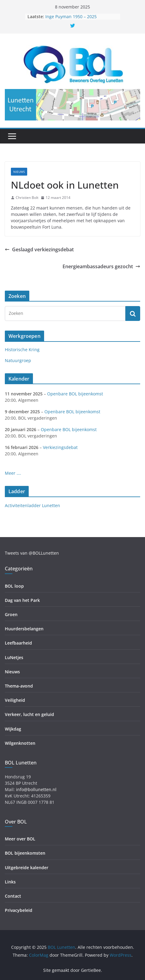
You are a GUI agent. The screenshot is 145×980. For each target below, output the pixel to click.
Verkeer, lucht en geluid (29, 714)
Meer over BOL (20, 839)
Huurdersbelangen (24, 629)
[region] (72, 105)
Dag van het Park (22, 600)
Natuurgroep (18, 360)
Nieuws (19, 172)
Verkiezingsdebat (60, 447)
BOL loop (14, 586)
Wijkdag (13, 729)
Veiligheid (15, 700)
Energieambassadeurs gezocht (101, 266)
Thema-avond (19, 686)
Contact (13, 896)
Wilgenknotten (20, 743)
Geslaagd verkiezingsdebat (39, 249)
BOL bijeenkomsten (25, 853)
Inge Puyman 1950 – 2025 (71, 16)
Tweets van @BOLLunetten (32, 553)
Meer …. (13, 473)
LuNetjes (14, 657)
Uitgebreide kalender (27, 868)
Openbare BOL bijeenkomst (75, 394)
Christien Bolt (27, 198)
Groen (11, 614)
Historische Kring (22, 350)
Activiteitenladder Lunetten (32, 505)
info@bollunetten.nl (36, 789)
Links (10, 882)
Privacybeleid (19, 910)
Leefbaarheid (18, 643)
